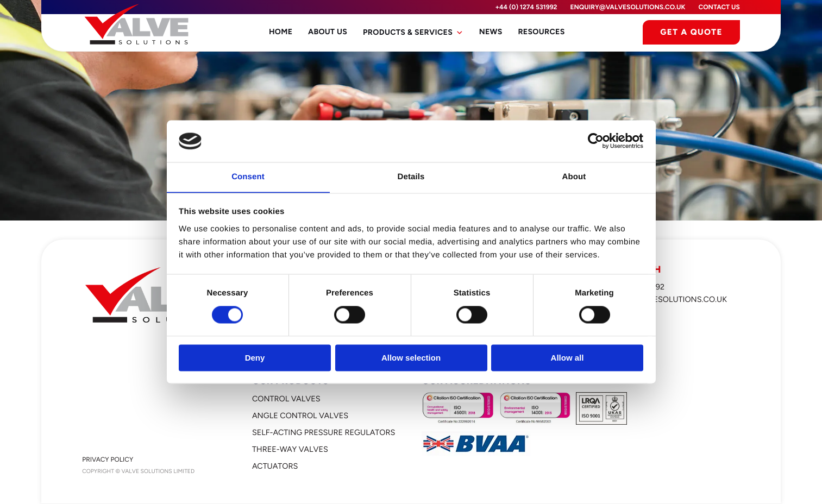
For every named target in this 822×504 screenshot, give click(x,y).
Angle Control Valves (300, 415)
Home (283, 33)
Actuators (275, 466)
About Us (329, 33)
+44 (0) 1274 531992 (526, 7)
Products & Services (413, 33)
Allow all (567, 358)
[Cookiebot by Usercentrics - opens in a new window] (596, 141)
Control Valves (286, 399)
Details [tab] (411, 177)
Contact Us (719, 7)
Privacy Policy (108, 459)
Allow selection (411, 358)
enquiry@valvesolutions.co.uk (628, 7)
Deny (255, 358)
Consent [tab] (248, 177)
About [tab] (574, 177)
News (490, 33)
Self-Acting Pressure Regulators (324, 432)
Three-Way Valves (290, 449)
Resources (540, 33)
